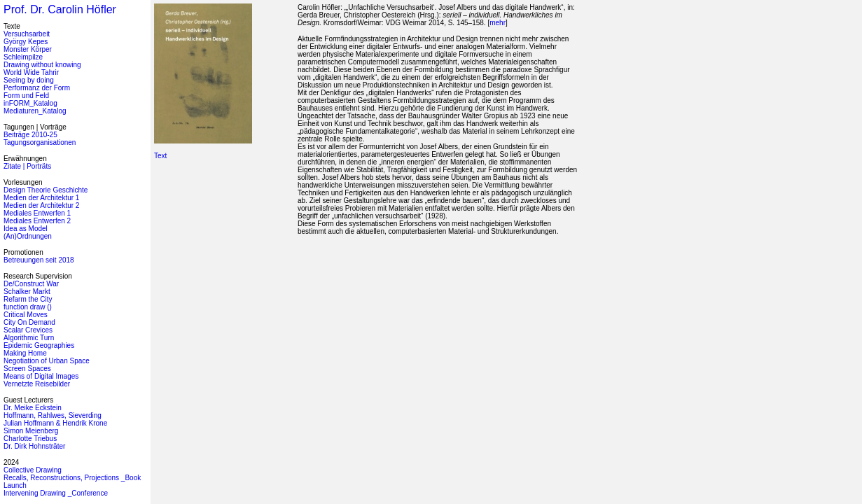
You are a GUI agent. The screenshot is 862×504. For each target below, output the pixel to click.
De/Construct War (31, 284)
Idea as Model (26, 229)
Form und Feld (26, 96)
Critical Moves (26, 315)
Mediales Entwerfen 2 (37, 221)
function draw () (28, 307)
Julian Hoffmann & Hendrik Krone (55, 423)
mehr (498, 23)
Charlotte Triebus (30, 439)
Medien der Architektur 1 (41, 198)
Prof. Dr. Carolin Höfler (60, 9)
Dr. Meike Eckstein (33, 408)
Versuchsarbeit (27, 34)
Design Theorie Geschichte (46, 190)
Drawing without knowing (42, 65)
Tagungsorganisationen (40, 142)
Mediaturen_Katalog (35, 111)
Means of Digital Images (41, 376)
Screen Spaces (27, 369)
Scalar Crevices (28, 330)
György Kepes (26, 42)
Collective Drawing (33, 470)
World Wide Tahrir (31, 72)
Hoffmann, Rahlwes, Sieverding (53, 415)
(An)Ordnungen (28, 236)
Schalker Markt (27, 292)
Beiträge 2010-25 (30, 135)
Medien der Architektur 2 (41, 205)
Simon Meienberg (31, 431)
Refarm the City (28, 299)
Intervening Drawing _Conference (56, 493)
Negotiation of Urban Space (47, 361)
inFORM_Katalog (30, 103)
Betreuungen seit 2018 (39, 260)
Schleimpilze (23, 57)
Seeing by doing (29, 80)
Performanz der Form (37, 88)
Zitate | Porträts (27, 166)
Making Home (25, 353)
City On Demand (29, 322)
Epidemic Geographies (39, 345)
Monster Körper (28, 49)
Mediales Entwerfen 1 (37, 213)
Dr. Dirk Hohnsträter (34, 446)
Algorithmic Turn (29, 338)
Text (160, 156)
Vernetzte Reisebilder (37, 384)
